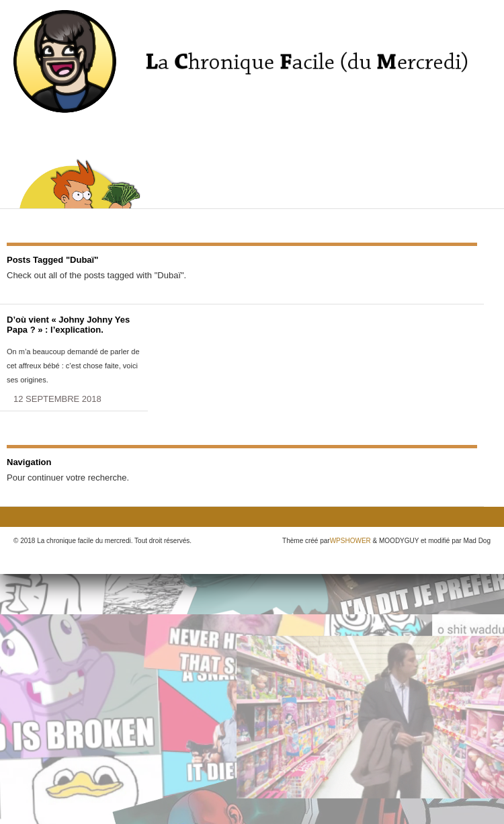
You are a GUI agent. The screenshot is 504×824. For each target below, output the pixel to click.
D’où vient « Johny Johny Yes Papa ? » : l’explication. (68, 325)
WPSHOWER (350, 541)
